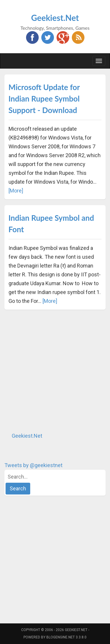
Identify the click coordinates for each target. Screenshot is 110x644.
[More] (16, 191)
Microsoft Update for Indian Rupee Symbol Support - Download (44, 99)
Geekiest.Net (55, 18)
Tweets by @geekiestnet (33, 465)
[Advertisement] (55, 371)
